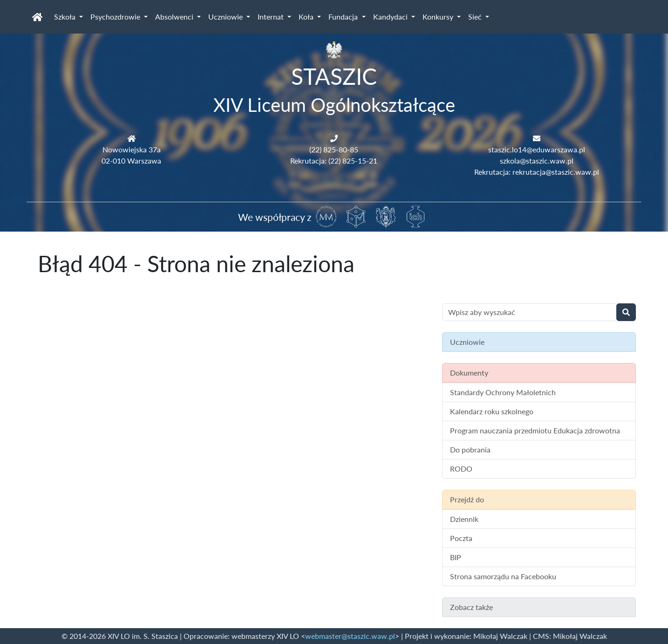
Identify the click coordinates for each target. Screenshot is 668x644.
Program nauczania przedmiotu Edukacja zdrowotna (535, 430)
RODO (461, 469)
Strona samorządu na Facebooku (503, 576)
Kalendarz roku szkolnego (492, 411)
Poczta (461, 538)
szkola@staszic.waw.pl (537, 161)
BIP (456, 557)
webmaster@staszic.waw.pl (350, 636)
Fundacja (344, 17)
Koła (307, 17)
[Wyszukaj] (626, 312)
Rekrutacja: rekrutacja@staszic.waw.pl (537, 172)
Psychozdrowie (116, 17)
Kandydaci (391, 17)
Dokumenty (469, 373)
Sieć (476, 17)
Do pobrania (470, 449)
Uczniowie (226, 17)
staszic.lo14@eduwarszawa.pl (537, 149)
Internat (272, 17)
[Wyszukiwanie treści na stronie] (529, 312)
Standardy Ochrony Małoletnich (503, 392)
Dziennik (464, 519)
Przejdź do (467, 499)
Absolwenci (175, 17)
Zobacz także (471, 607)
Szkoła (66, 17)
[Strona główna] (37, 17)
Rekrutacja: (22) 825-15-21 (334, 161)
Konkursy (439, 17)
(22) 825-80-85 (334, 149)
